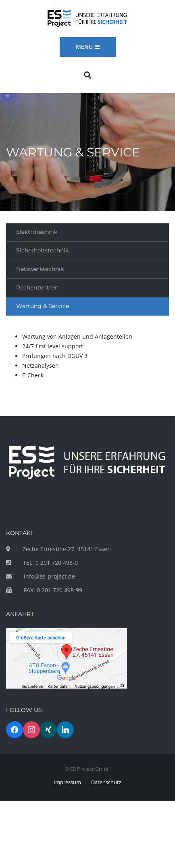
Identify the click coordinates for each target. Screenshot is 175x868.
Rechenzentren (37, 287)
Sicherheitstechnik (42, 250)
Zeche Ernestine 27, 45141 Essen (67, 549)
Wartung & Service (43, 306)
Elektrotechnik (37, 232)
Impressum (67, 782)
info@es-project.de (49, 576)
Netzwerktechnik (40, 269)
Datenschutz (106, 782)
